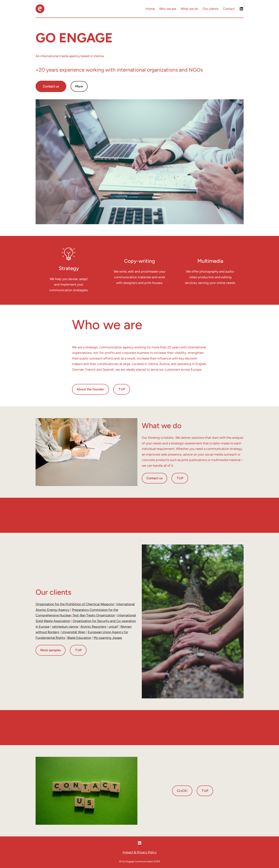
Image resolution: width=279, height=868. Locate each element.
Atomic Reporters (93, 627)
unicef (113, 627)
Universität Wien (73, 632)
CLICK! (182, 791)
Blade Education (79, 638)
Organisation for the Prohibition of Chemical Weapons (75, 604)
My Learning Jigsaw (108, 638)
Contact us (51, 86)
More (79, 86)
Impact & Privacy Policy (140, 852)
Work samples (50, 650)
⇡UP (122, 389)
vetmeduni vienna (65, 627)
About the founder (90, 389)
